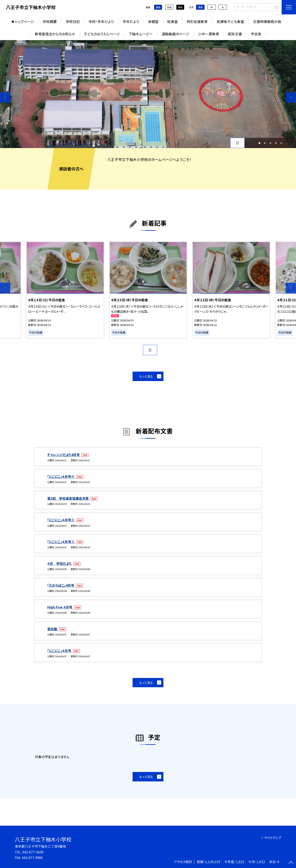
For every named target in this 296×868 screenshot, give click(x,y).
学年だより (131, 21)
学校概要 (50, 21)
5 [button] (281, 143)
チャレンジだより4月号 (64, 455)
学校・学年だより (101, 21)
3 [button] (270, 143)
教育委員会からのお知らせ (55, 34)
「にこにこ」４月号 (60, 651)
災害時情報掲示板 (267, 21)
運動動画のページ (176, 34)
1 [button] (259, 143)
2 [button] (265, 143)
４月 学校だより (60, 563)
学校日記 (73, 21)
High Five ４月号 (60, 607)
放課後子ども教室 (230, 21)
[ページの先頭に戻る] (291, 863)
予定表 (256, 34)
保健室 (153, 21)
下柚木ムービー (141, 34)
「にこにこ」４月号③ (61, 520)
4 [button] (276, 143)
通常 (158, 7)
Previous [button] (5, 97)
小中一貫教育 (209, 34)
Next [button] (291, 97)
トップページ (24, 21)
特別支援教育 (197, 21)
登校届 (53, 629)
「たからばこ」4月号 (61, 585)
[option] (148, 94)
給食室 (173, 21)
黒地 (180, 7)
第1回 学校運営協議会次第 (68, 498)
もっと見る (146, 376)
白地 (169, 7)
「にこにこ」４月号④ (61, 476)
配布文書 (235, 34)
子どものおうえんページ (102, 34)
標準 (200, 7)
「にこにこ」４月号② (61, 542)
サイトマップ (273, 838)
